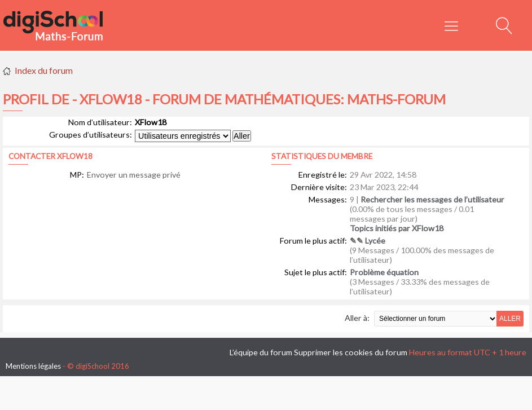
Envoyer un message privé (134, 175)
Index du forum (44, 70)
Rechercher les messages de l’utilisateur (432, 199)
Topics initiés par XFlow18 (397, 228)
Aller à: (357, 318)
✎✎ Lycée (368, 241)
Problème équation (384, 272)
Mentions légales (33, 366)
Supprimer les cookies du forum (351, 352)
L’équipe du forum (261, 352)
